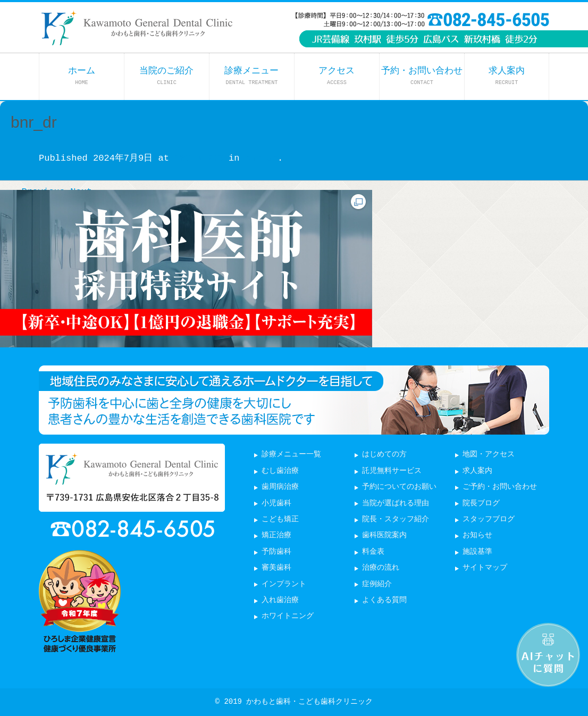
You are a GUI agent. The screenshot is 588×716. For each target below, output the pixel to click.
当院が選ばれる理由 (396, 503)
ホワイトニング (288, 616)
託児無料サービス (392, 471)
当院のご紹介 (166, 76)
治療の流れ (381, 568)
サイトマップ (485, 568)
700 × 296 (199, 158)
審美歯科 (276, 568)
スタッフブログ (489, 519)
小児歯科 (276, 503)
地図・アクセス (489, 455)
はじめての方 (384, 455)
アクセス (337, 76)
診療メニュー (251, 76)
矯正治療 (276, 535)
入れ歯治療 (280, 600)
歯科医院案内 (384, 535)
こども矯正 (280, 519)
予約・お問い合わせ (422, 76)
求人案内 (507, 76)
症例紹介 (377, 584)
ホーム (82, 76)
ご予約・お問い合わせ (500, 487)
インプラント (284, 584)
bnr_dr (261, 158)
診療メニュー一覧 (291, 455)
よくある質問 (384, 600)
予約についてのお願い (399, 487)
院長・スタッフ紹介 (396, 519)
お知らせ (477, 535)
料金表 (373, 552)
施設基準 (477, 552)
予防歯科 (276, 552)
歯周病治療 (280, 487)
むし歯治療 (280, 471)
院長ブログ (481, 503)
